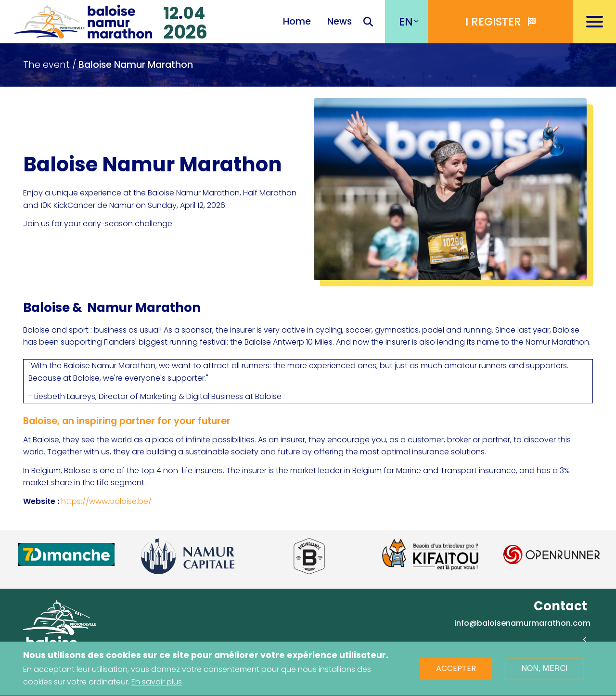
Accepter (456, 671)
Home (297, 21)
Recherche (368, 23)
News (340, 21)
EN (406, 22)
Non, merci (544, 671)
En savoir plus (157, 684)
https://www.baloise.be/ (106, 501)
